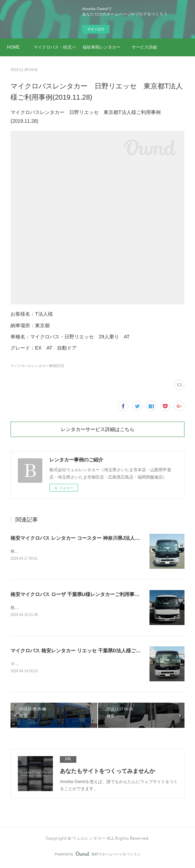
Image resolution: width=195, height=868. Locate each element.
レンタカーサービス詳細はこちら (98, 429)
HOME (13, 47)
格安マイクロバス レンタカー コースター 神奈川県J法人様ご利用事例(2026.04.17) (101, 538)
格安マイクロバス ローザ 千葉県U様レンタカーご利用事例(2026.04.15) (89, 595)
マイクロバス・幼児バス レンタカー (55, 47)
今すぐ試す (96, 29)
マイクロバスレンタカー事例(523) (37, 366)
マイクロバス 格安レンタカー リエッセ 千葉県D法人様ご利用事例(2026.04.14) (97, 652)
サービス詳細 (144, 47)
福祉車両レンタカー (102, 47)
